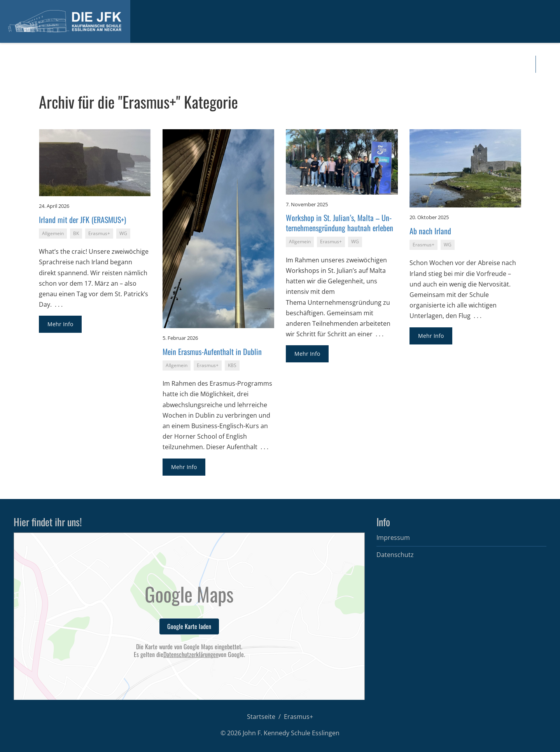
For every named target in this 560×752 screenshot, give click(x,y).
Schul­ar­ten (247, 64)
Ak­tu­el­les (159, 64)
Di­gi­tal (335, 64)
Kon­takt (432, 64)
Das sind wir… (198, 64)
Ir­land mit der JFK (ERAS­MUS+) (82, 220)
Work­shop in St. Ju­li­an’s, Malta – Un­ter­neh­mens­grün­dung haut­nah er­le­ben (339, 223)
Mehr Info (60, 324)
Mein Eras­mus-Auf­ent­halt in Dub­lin (212, 351)
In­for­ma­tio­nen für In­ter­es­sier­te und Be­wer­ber (71, 64)
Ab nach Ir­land (430, 231)
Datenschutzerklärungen (191, 654)
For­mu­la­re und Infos (386, 64)
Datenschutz (395, 555)
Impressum (393, 538)
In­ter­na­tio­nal (294, 64)
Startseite (261, 717)
